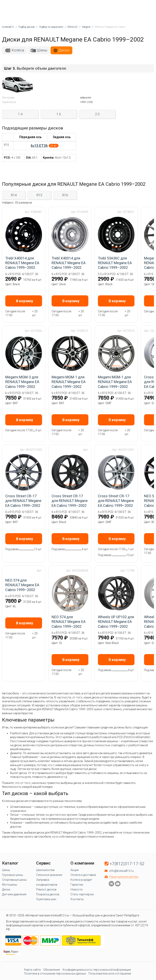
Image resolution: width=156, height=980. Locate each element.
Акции (75, 870)
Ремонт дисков (46, 889)
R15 (39, 195)
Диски (64, 50)
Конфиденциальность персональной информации (97, 970)
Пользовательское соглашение (110, 974)
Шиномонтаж (45, 870)
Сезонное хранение (49, 875)
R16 (65, 195)
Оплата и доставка (83, 875)
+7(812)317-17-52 (127, 864)
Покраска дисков (48, 894)
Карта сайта (32, 970)
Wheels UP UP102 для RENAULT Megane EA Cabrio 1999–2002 (116, 622)
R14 (14, 195)
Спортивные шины (14, 880)
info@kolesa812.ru (121, 871)
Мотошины (10, 885)
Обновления (52, 970)
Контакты (77, 899)
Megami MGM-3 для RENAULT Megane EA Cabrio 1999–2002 (22, 382)
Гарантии (77, 885)
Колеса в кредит (81, 880)
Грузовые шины (12, 875)
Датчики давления (14, 894)
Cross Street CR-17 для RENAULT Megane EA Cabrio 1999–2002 (23, 501)
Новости (76, 889)
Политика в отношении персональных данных (55, 974)
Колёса (18, 50)
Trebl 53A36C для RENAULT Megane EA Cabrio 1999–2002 (115, 263)
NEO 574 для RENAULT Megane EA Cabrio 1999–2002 (22, 585)
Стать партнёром (82, 894)
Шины (42, 50)
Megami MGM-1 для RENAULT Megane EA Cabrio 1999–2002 (69, 382)
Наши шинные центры (124, 877)
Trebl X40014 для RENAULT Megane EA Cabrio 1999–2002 (22, 263)
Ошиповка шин (46, 899)
